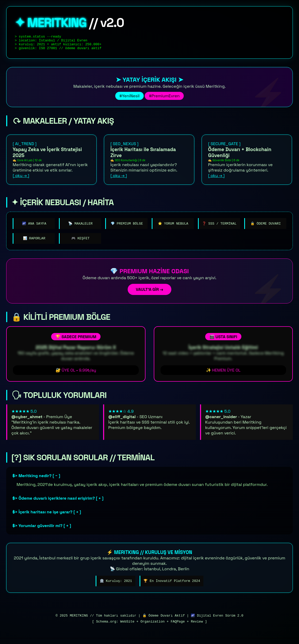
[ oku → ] (21, 179)
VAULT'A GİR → (150, 294)
